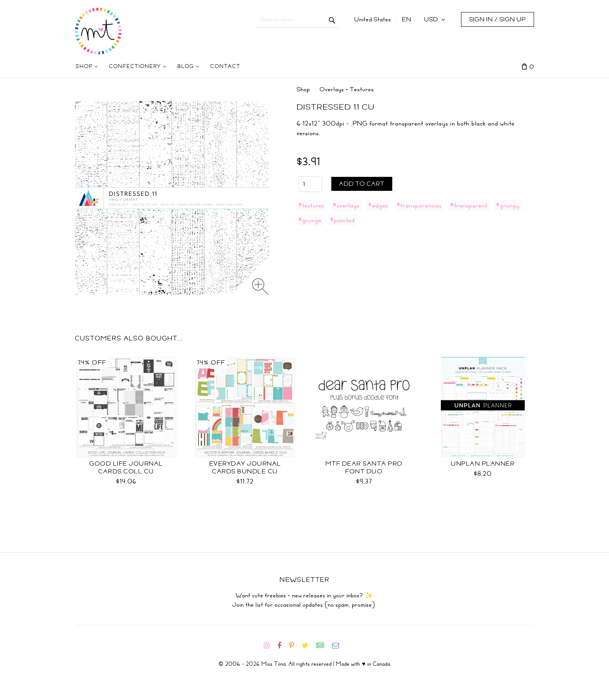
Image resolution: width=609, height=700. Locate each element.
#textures (311, 205)
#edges (378, 205)
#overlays (346, 205)
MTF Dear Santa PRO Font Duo (364, 468)
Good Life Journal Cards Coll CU (126, 468)
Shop (303, 89)
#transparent (469, 205)
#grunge (310, 220)
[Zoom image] (260, 287)
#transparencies (419, 205)
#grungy (508, 205)
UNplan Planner (483, 464)
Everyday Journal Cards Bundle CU (245, 468)
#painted (343, 220)
